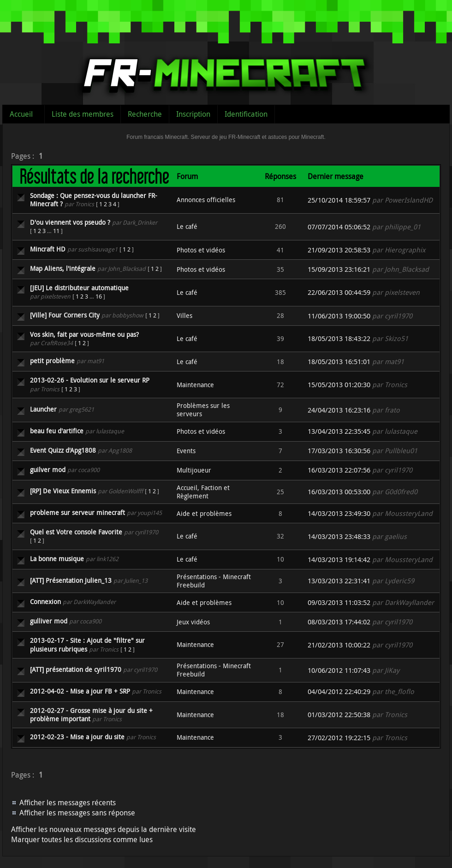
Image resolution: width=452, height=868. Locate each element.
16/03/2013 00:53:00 (339, 492)
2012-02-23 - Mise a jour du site (77, 737)
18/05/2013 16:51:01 (339, 362)
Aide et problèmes (204, 513)
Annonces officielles (206, 200)
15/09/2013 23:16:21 (339, 269)
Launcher (43, 409)
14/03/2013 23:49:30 (339, 513)
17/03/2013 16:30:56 (339, 451)
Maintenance (195, 385)
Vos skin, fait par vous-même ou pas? (84, 334)
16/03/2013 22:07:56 (339, 470)
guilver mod (48, 470)
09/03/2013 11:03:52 (339, 602)
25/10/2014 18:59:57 (339, 200)
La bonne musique (57, 559)
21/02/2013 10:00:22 (339, 645)
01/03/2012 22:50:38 (339, 715)
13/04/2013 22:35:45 (339, 431)
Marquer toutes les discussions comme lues (82, 839)
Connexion (45, 602)
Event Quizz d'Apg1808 (63, 450)
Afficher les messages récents (68, 802)
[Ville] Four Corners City (65, 315)
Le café (187, 226)
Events (186, 451)
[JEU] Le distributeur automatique (79, 288)
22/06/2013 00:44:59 (339, 292)
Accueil (21, 114)
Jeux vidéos (193, 622)
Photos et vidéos (201, 250)
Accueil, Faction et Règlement (203, 492)
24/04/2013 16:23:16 (339, 410)
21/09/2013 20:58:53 (339, 250)
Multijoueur (194, 470)
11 (56, 231)
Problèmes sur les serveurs (203, 410)
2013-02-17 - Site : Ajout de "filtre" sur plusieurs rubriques (87, 644)
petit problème (52, 361)
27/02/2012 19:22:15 (339, 738)
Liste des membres (83, 114)
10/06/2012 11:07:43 (339, 670)
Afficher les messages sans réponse (77, 813)
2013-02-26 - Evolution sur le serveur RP (90, 380)
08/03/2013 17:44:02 (339, 622)
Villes (184, 315)
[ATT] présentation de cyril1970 (76, 669)
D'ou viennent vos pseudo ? (70, 222)
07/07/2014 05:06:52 (339, 227)
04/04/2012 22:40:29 (339, 691)
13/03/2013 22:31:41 (339, 581)
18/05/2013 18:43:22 (339, 338)
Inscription (193, 114)
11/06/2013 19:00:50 (339, 316)
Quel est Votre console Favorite (76, 532)
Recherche (145, 114)
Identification (246, 114)
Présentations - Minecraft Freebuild (214, 581)
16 (99, 296)
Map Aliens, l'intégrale (63, 268)
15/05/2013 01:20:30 (339, 385)
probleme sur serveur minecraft (77, 512)
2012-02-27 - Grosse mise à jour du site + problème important (91, 715)
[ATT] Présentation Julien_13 (71, 580)
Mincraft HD (48, 249)
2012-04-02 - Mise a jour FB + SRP (80, 691)
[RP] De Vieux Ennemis (63, 491)
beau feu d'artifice (57, 431)
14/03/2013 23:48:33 (339, 536)
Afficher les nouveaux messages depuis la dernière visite (104, 829)
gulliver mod (49, 621)
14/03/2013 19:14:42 (339, 560)
